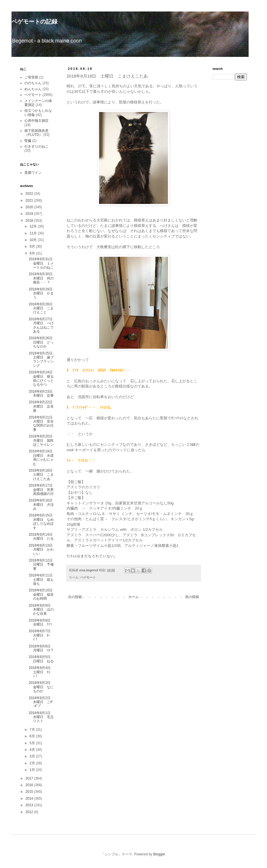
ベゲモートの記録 (34, 22)
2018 (30, 221)
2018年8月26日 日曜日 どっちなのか (42, 342)
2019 (30, 214)
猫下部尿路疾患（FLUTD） (36, 133)
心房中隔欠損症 (36, 121)
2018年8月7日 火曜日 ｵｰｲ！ (41, 635)
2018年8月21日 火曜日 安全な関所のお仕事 (42, 424)
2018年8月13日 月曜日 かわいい (42, 550)
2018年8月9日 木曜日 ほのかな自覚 (41, 610)
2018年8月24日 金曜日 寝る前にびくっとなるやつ (42, 378)
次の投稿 (75, 597)
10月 (34, 240)
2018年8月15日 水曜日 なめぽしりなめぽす (42, 521)
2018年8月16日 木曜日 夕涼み (42, 505)
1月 (33, 770)
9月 (33, 246)
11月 (34, 233)
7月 (33, 730)
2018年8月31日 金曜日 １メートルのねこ (42, 263)
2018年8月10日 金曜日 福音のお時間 (42, 594)
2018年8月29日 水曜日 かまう (42, 293)
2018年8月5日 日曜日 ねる (41, 659)
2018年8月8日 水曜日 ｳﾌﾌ (41, 622)
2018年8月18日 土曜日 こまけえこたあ (42, 475)
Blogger (159, 854)
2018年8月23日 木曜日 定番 (42, 394)
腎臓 (28, 141)
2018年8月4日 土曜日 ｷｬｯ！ (41, 672)
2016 (30, 785)
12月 (34, 226)
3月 (33, 756)
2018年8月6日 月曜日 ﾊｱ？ (41, 648)
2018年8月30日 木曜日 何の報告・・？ (42, 278)
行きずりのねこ (36, 146)
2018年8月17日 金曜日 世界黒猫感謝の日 (42, 490)
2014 (30, 798)
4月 (33, 750)
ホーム (133, 597)
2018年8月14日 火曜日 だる (42, 537)
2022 (30, 194)
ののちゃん (33, 83)
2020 (30, 207)
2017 (30, 778)
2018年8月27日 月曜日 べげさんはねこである (42, 325)
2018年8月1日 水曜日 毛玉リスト (41, 717)
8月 (33, 253)
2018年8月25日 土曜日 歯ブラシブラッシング (42, 359)
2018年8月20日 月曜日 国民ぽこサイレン (42, 440)
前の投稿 (192, 597)
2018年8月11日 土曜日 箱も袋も (42, 579)
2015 (30, 792)
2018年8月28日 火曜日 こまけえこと (42, 308)
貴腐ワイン (33, 173)
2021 (30, 200)
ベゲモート (88, 577)
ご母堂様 (31, 77)
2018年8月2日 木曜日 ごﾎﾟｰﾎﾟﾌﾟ (41, 702)
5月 (33, 743)
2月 (33, 763)
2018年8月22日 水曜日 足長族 (42, 406)
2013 (30, 805)
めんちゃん (33, 89)
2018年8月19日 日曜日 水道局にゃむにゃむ (42, 457)
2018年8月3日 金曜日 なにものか (41, 687)
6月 (33, 736)
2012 (30, 812)
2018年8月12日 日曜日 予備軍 (42, 565)
